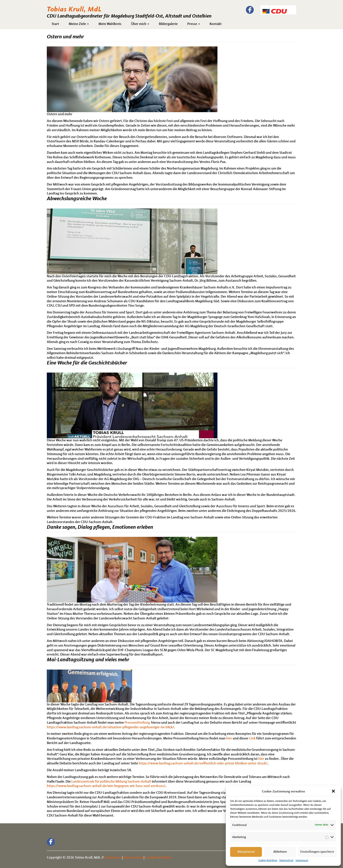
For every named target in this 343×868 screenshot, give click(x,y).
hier (229, 739)
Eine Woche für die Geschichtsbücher (87, 363)
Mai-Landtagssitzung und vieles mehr (88, 660)
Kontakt (216, 24)
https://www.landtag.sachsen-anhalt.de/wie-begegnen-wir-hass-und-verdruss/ (106, 786)
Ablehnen (280, 852)
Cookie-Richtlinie (268, 861)
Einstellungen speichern (317, 852)
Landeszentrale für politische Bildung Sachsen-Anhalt (111, 782)
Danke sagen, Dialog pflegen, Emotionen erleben (100, 527)
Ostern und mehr (65, 37)
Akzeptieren (246, 852)
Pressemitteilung (137, 723)
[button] (334, 792)
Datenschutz (286, 861)
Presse (194, 24)
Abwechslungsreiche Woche (77, 199)
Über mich (140, 24)
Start (55, 24)
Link (252, 739)
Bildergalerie (168, 24)
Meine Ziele (79, 24)
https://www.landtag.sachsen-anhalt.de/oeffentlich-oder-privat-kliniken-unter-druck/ (203, 764)
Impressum (302, 861)
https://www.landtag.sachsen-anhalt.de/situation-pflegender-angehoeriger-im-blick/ (110, 727)
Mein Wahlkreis (110, 24)
